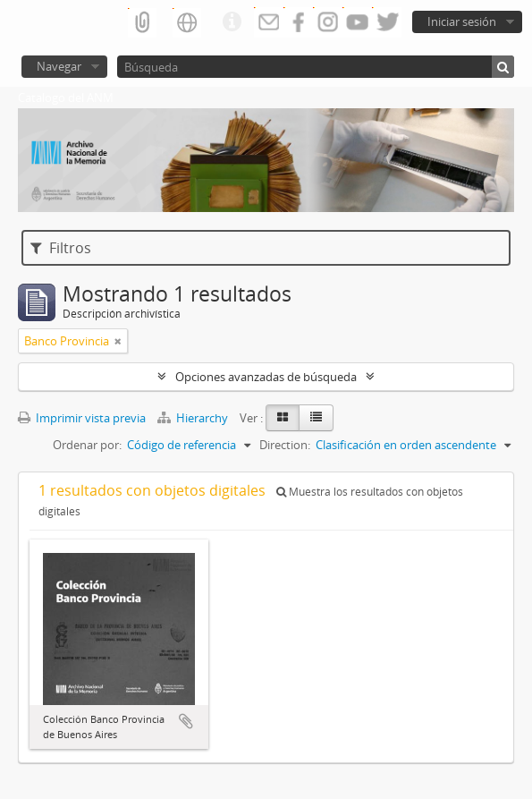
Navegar (59, 66)
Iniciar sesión (462, 21)
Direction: (285, 445)
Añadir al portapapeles (186, 721)
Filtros (61, 248)
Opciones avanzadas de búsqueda (266, 377)
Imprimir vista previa (82, 418)
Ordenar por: (87, 445)
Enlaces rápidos (232, 22)
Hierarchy (194, 418)
